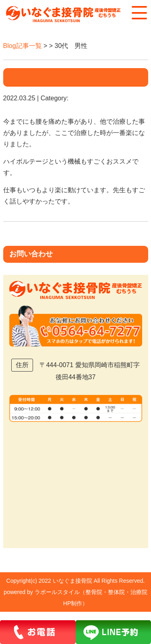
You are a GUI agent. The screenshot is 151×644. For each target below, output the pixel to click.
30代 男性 (31, 77)
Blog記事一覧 (23, 46)
